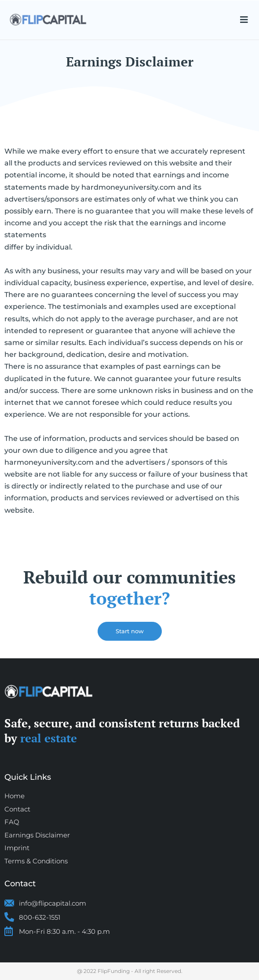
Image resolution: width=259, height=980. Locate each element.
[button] (244, 20)
